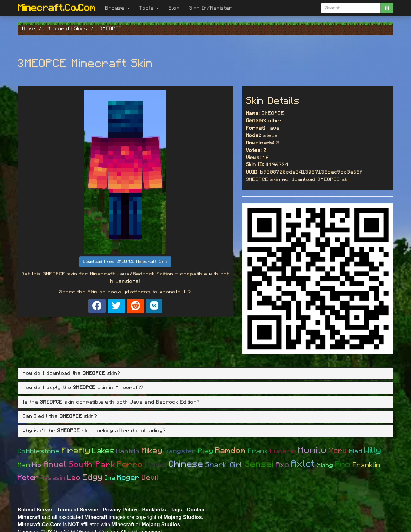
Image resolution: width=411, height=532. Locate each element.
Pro (343, 464)
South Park (92, 465)
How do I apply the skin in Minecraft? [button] (83, 388)
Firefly (76, 451)
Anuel (55, 465)
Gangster (181, 451)
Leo (74, 478)
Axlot (303, 464)
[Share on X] (116, 306)
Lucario (283, 451)
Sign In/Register (211, 8)
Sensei (259, 464)
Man (24, 465)
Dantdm (128, 451)
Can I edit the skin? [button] (60, 416)
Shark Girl (224, 465)
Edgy (93, 477)
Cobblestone (39, 451)
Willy (373, 451)
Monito (313, 450)
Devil (150, 478)
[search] (387, 8)
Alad (356, 451)
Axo (283, 465)
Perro (130, 464)
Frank (258, 451)
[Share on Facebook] (97, 306)
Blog (174, 8)
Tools (149, 8)
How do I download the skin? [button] (72, 373)
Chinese (186, 464)
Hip (37, 465)
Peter (28, 478)
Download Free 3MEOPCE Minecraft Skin (125, 262)
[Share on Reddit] (136, 306)
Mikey (152, 451)
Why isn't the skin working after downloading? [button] (94, 431)
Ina (110, 478)
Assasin (53, 478)
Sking (325, 465)
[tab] (205, 374)
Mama (156, 464)
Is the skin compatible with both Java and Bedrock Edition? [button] (111, 402)
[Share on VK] (154, 306)
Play (206, 451)
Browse (118, 8)
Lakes (103, 451)
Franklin (367, 465)
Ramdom (231, 451)
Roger (128, 478)
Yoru (338, 451)
